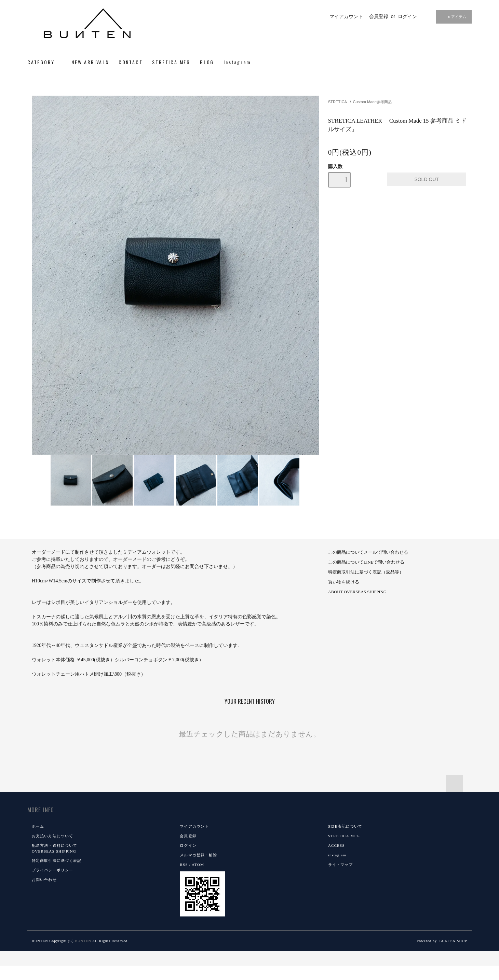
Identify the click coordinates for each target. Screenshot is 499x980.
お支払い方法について (52, 836)
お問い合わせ (44, 880)
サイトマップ (341, 865)
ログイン (407, 16)
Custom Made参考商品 (372, 102)
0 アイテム (453, 17)
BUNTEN (83, 941)
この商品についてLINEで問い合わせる (366, 562)
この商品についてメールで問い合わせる (368, 552)
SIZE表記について (345, 826)
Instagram (237, 62)
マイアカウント (346, 16)
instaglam (337, 855)
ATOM (198, 865)
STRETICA (338, 102)
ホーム (38, 826)
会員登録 (379, 16)
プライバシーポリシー (52, 870)
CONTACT (131, 62)
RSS (184, 865)
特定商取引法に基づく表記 (57, 860)
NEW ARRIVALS (90, 62)
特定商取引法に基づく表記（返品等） (366, 572)
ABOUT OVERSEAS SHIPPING (357, 592)
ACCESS (336, 845)
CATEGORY (45, 62)
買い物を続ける (344, 582)
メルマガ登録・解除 (198, 855)
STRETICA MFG (171, 62)
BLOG (207, 62)
